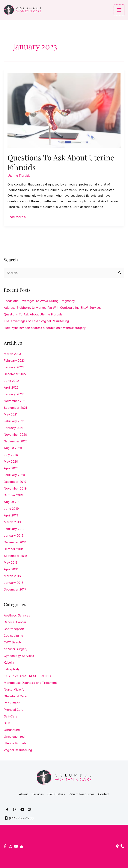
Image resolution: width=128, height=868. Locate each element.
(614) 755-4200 (21, 818)
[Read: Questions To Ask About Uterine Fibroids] (64, 110)
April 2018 (11, 569)
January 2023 (14, 367)
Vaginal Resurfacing (18, 750)
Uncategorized (14, 737)
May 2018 (11, 562)
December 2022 (15, 374)
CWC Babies (56, 794)
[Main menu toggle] (119, 10)
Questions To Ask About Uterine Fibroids (61, 162)
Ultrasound (12, 730)
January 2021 (13, 428)
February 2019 (14, 529)
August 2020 (13, 448)
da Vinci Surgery (16, 649)
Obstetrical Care (15, 696)
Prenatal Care (14, 710)
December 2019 (15, 482)
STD (7, 723)
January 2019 (14, 536)
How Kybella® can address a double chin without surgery (45, 328)
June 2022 (11, 381)
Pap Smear (12, 703)
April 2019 (11, 515)
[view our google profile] (30, 810)
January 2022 (14, 394)
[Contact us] (117, 846)
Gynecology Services (19, 656)
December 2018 (15, 542)
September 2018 (15, 556)
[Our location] (122, 846)
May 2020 (11, 461)
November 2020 (15, 435)
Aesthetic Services (17, 615)
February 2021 (14, 421)
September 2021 (15, 408)
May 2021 (11, 414)
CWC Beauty (13, 642)
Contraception (14, 629)
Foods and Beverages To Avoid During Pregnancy (39, 301)
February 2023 (14, 361)
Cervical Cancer (15, 622)
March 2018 (12, 576)
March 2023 (12, 354)
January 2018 (14, 583)
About (23, 794)
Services (38, 794)
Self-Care (11, 716)
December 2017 (15, 589)
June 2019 (11, 509)
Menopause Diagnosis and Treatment (30, 683)
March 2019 (12, 522)
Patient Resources (82, 794)
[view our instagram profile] (15, 810)
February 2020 (14, 475)
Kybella (9, 662)
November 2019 (15, 488)
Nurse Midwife (14, 689)
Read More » (17, 217)
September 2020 (16, 441)
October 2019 (13, 495)
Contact (104, 794)
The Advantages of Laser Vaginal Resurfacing (36, 321)
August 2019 (13, 502)
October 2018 (13, 549)
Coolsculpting (13, 636)
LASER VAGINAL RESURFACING (27, 676)
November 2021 (15, 401)
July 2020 (11, 455)
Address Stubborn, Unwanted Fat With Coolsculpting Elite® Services (53, 308)
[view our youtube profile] (22, 810)
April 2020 (11, 468)
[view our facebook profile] (7, 810)
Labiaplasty (12, 669)
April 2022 (11, 387)
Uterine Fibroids (19, 176)
